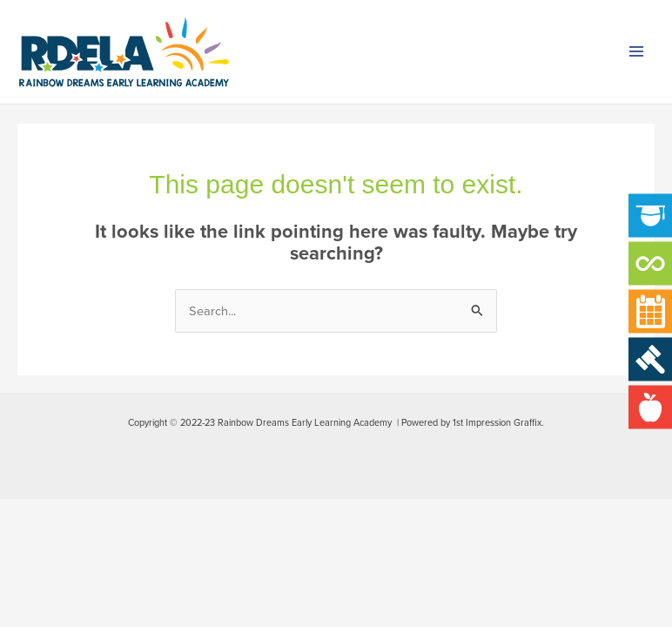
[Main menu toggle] (636, 52)
